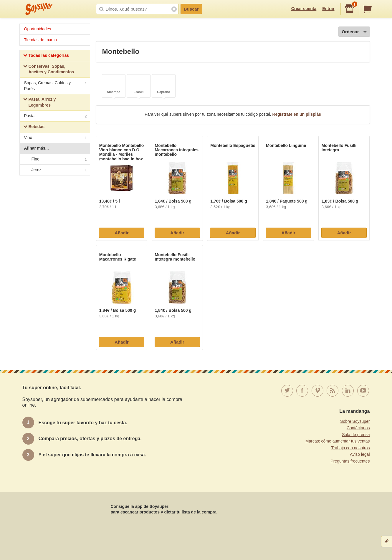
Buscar (191, 9)
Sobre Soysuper (355, 421)
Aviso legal (360, 454)
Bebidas (34, 127)
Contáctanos (358, 428)
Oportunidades (38, 29)
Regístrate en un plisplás (297, 114)
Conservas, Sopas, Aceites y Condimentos (49, 69)
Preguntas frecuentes (350, 461)
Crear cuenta (304, 9)
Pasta (56, 116)
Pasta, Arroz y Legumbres (40, 102)
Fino (54, 159)
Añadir (122, 233)
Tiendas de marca (41, 40)
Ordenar (354, 32)
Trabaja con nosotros (351, 448)
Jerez (54, 170)
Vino (56, 138)
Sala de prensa (356, 435)
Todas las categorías (46, 56)
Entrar (328, 9)
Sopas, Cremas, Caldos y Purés (56, 86)
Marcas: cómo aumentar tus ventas (338, 441)
